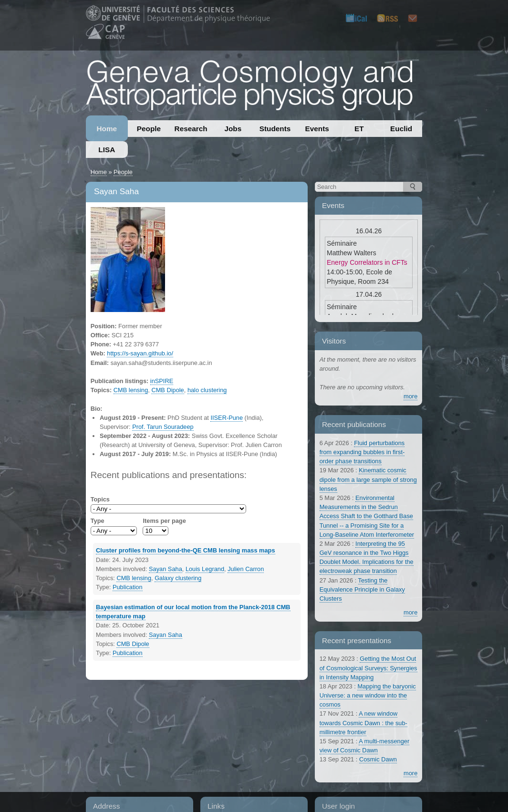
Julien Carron (246, 569)
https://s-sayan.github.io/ (140, 353)
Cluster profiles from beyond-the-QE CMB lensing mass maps (185, 550)
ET (359, 129)
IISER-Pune (227, 418)
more (410, 396)
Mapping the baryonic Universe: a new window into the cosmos (368, 695)
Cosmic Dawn (378, 759)
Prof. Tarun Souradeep (163, 427)
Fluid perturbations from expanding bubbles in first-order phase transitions (362, 452)
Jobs (233, 129)
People (149, 129)
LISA (107, 150)
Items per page (164, 521)
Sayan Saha (166, 569)
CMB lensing (131, 390)
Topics (100, 499)
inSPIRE (162, 381)
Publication (128, 587)
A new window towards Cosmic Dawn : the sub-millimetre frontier (363, 723)
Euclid (401, 129)
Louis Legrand (205, 569)
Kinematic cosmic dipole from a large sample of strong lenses (368, 479)
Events (317, 129)
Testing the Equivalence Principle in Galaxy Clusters (362, 589)
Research (191, 129)
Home (107, 129)
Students (275, 129)
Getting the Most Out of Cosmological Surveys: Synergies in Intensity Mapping (368, 668)
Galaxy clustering (178, 578)
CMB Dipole (167, 390)
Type (98, 521)
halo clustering (207, 390)
